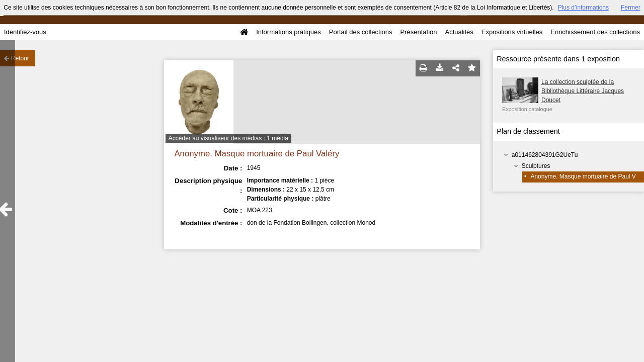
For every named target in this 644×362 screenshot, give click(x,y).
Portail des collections (361, 32)
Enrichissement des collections (595, 32)
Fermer (631, 8)
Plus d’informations (583, 8)
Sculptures (536, 166)
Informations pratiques (289, 32)
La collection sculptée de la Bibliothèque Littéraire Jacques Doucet (583, 91)
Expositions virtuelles (512, 32)
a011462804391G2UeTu (545, 155)
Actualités (459, 32)
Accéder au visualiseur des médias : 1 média (228, 138)
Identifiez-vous (25, 32)
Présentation (418, 32)
